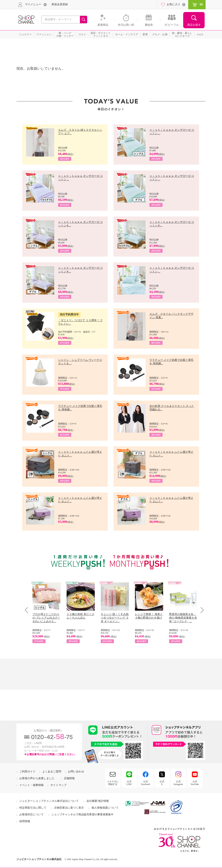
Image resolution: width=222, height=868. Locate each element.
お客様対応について (31, 814)
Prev (28, 610)
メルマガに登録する (113, 783)
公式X (162, 783)
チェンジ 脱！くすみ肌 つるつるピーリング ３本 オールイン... (115, 618)
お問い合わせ (76, 772)
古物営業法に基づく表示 (69, 808)
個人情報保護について (105, 808)
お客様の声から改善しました (37, 778)
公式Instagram (178, 783)
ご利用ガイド (27, 772)
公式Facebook (145, 783)
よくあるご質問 (52, 772)
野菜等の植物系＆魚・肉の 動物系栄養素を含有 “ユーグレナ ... (183, 618)
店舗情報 (69, 778)
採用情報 (25, 821)
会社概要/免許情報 (98, 801)
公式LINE (129, 783)
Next (201, 610)
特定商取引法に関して (33, 808)
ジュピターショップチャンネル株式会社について (49, 801)
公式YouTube (195, 783)
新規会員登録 (60, 4)
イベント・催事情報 (31, 785)
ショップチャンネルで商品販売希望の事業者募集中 (82, 814)
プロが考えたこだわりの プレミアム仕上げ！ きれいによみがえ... (46, 618)
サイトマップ (58, 785)
